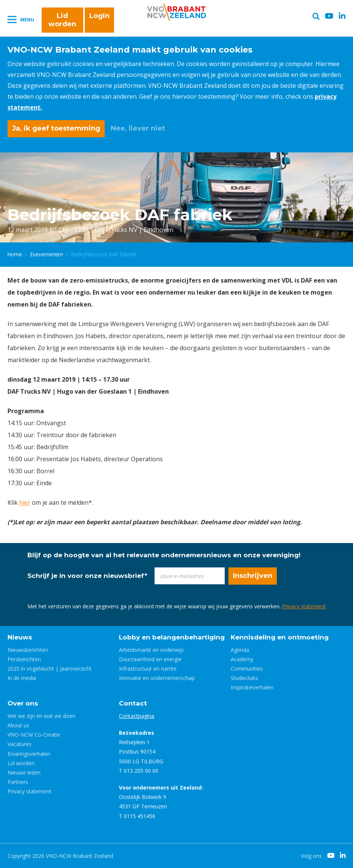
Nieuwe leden (24, 772)
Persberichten (24, 659)
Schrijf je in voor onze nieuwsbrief (87, 576)
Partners (18, 782)
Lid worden (62, 20)
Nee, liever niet (138, 128)
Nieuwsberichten (28, 650)
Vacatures (20, 744)
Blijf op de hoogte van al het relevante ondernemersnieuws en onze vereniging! (164, 555)
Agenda (240, 650)
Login (99, 16)
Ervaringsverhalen (29, 754)
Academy (242, 659)
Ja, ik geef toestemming (56, 128)
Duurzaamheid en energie (150, 659)
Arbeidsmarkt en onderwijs (151, 650)
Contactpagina (137, 716)
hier (25, 502)
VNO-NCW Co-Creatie (34, 735)
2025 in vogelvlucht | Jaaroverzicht (50, 669)
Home (15, 254)
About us (18, 725)
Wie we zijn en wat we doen (41, 716)
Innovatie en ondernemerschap (157, 678)
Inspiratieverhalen (252, 687)
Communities (247, 669)
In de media (22, 678)
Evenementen (47, 254)
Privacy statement (304, 606)
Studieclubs (244, 678)
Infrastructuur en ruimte (148, 669)
